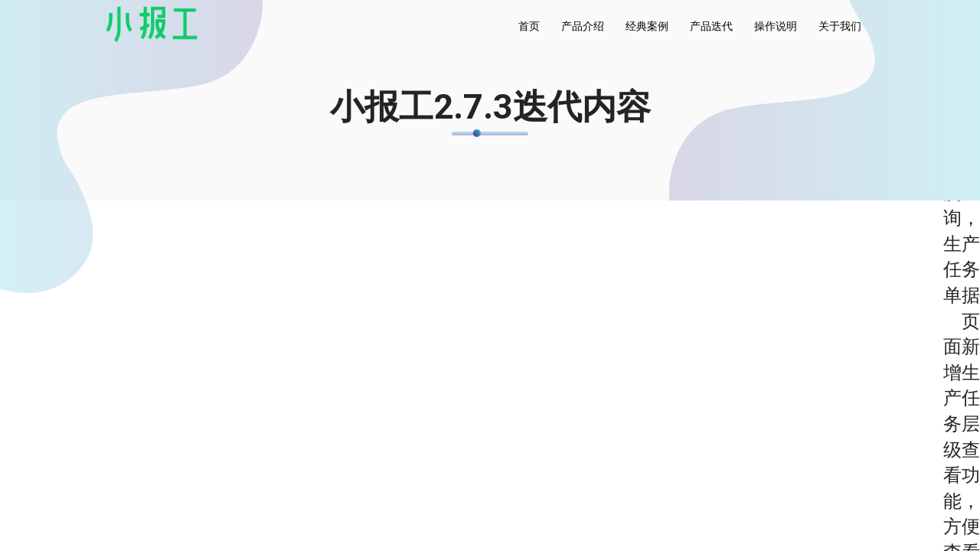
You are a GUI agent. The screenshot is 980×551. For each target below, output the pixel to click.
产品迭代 (711, 26)
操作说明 (776, 26)
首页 (529, 26)
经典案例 (647, 26)
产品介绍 (583, 26)
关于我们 (840, 26)
